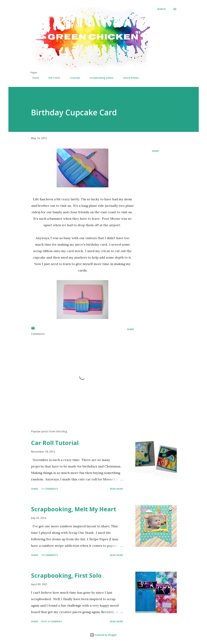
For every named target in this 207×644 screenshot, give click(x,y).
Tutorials (73, 78)
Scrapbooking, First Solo (66, 575)
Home (34, 78)
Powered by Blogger (103, 635)
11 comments (50, 489)
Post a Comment (52, 621)
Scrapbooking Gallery (100, 78)
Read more (117, 489)
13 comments (50, 555)
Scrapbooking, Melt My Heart (74, 509)
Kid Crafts (52, 78)
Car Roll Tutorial (55, 443)
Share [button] (155, 151)
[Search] (161, 9)
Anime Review (129, 78)
